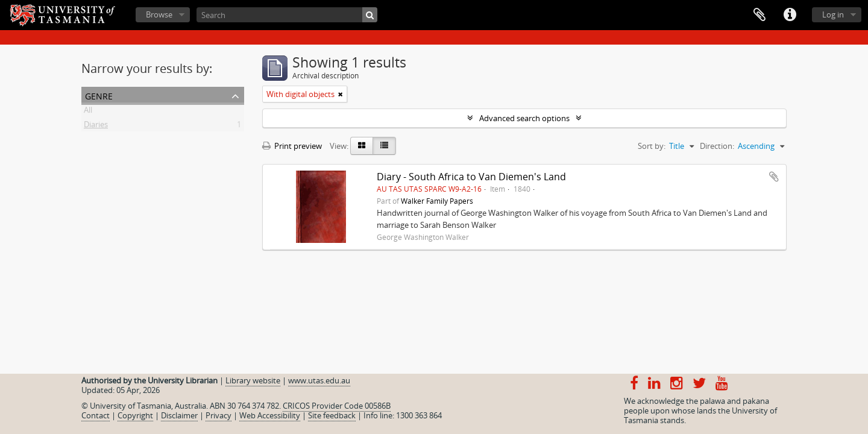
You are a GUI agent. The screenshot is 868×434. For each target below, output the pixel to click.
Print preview (292, 146)
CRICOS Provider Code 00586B (337, 406)
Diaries (96, 127)
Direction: (717, 146)
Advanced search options (524, 118)
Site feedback (332, 415)
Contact (96, 415)
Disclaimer (179, 415)
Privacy (219, 415)
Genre (99, 95)
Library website (253, 380)
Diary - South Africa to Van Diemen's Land (471, 177)
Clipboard (759, 15)
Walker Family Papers (437, 201)
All (88, 112)
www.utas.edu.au (319, 380)
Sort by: (652, 146)
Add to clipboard (774, 177)
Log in (833, 14)
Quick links (790, 15)
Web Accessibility (270, 415)
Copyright (135, 415)
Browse (159, 14)
